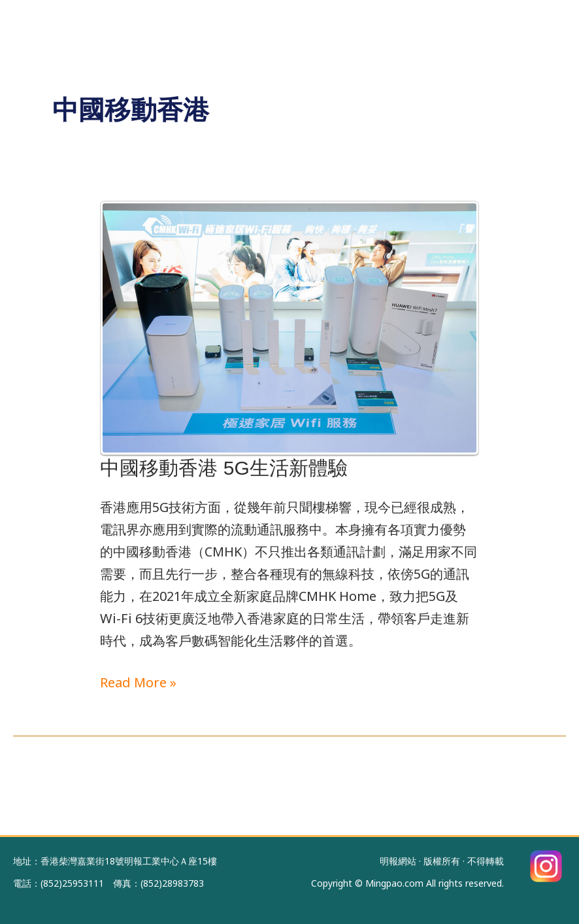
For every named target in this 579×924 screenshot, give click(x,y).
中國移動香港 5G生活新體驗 (223, 468)
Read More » (138, 681)
